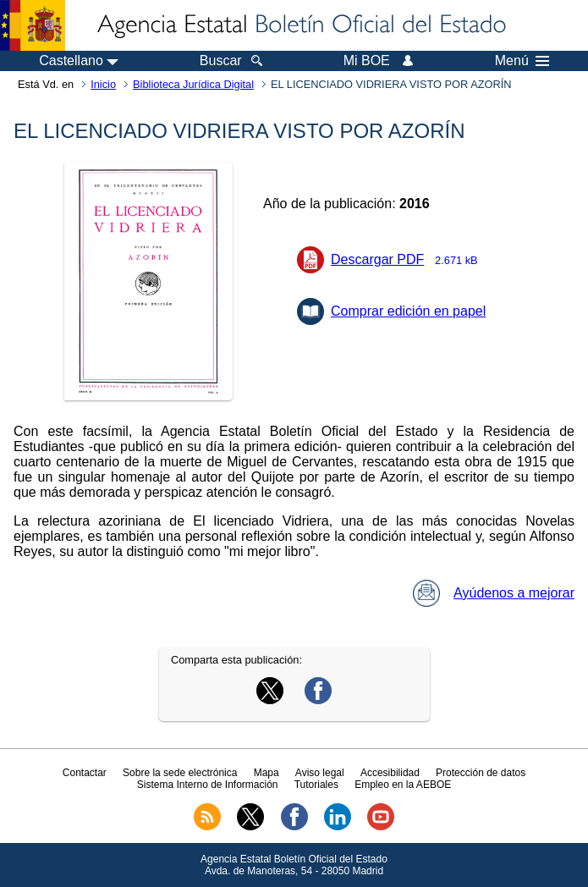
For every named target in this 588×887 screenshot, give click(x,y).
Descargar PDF (409, 259)
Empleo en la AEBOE (403, 785)
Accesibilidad (390, 773)
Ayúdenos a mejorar (494, 593)
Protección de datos (481, 773)
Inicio (103, 84)
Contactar (85, 773)
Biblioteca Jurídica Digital (193, 84)
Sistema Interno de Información (208, 785)
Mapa (267, 773)
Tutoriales (316, 785)
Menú (522, 61)
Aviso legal (320, 773)
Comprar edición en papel (408, 311)
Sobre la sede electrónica (180, 773)
